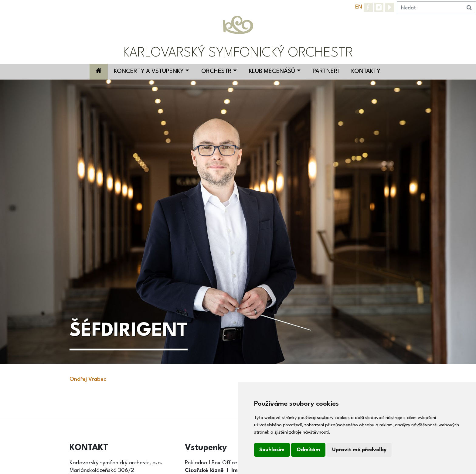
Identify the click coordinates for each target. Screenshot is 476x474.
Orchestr (216, 71)
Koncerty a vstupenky (149, 71)
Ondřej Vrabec (88, 379)
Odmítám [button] (308, 450)
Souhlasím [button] (272, 450)
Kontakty (366, 71)
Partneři (326, 71)
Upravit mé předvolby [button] (359, 450)
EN (359, 7)
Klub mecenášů (272, 71)
